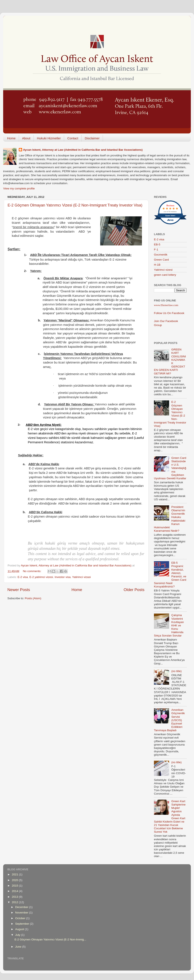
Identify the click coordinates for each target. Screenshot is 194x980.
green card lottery (165, 275)
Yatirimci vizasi (81, 577)
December (22, 907)
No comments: (32, 571)
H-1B (157, 265)
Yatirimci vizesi (163, 270)
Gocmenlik (161, 255)
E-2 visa (23, 577)
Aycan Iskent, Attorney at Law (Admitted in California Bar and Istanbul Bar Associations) (83, 150)
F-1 (156, 250)
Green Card (161, 260)
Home (11, 138)
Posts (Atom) (33, 598)
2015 (15, 886)
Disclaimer (92, 138)
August (20, 929)
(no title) (176, 671)
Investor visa (63, 577)
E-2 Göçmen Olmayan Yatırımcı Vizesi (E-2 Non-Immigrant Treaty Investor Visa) (75, 205)
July (18, 935)
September (23, 924)
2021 (15, 874)
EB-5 (157, 244)
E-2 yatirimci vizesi (41, 577)
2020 (15, 880)
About (26, 138)
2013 (15, 897)
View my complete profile (19, 188)
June (19, 947)
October (21, 918)
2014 (15, 891)
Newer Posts (19, 590)
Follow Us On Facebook (169, 313)
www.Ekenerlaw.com (166, 305)
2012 (15, 902)
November (22, 913)
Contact (73, 138)
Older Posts (134, 590)
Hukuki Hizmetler (49, 138)
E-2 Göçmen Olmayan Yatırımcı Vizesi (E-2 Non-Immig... (50, 939)
